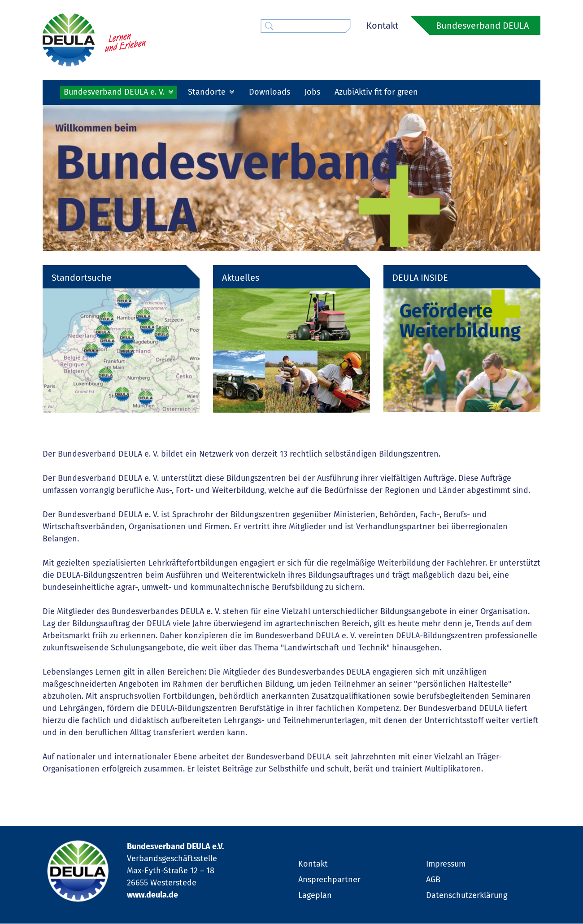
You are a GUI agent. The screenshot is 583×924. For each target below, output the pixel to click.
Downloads (270, 92)
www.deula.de (152, 896)
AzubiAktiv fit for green (376, 92)
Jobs (312, 92)
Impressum (446, 864)
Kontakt (382, 26)
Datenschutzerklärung (467, 896)
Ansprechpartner (329, 880)
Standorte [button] (208, 92)
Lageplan (315, 896)
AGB (433, 880)
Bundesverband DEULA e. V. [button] (115, 92)
